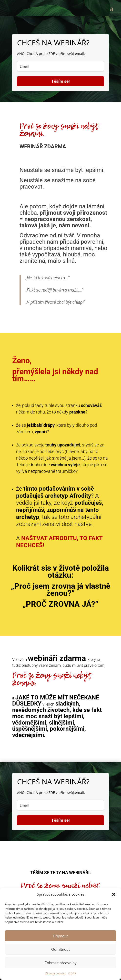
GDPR (72, 973)
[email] (61, 66)
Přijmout (60, 936)
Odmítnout (60, 949)
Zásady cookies (55, 973)
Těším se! (60, 81)
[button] (114, 894)
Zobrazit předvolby (61, 963)
